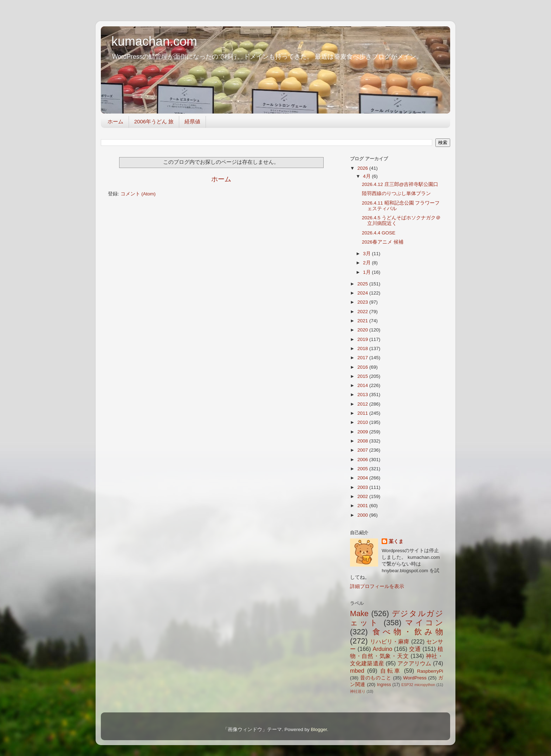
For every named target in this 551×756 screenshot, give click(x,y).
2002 (363, 496)
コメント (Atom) (138, 194)
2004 (363, 478)
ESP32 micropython (418, 685)
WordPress (415, 678)
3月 (367, 254)
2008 (363, 441)
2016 (363, 367)
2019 (363, 339)
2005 (363, 469)
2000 (363, 515)
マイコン (424, 623)
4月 (367, 176)
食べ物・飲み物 (408, 632)
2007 (363, 450)
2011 (363, 413)
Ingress (384, 685)
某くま (396, 541)
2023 (363, 302)
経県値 (192, 121)
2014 (363, 385)
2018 (363, 348)
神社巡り (358, 691)
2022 (363, 312)
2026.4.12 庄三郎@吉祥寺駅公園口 (400, 184)
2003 (363, 487)
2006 (363, 460)
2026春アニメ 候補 (383, 242)
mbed (357, 671)
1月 (367, 272)
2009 (363, 432)
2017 (363, 358)
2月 (367, 263)
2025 (363, 284)
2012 (363, 404)
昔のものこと (376, 678)
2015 (363, 376)
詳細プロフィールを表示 (377, 586)
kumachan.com (154, 41)
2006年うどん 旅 (154, 121)
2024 (363, 293)
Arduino (382, 649)
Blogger (319, 729)
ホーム (115, 121)
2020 (363, 330)
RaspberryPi (430, 671)
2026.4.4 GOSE (379, 233)
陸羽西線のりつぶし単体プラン (396, 193)
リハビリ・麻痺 (390, 641)
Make (359, 613)
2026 (363, 168)
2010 (363, 422)
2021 (363, 321)
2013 (363, 395)
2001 (363, 506)
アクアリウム (414, 663)
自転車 (391, 671)
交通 (415, 649)
